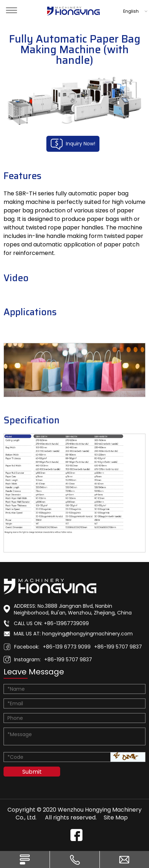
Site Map (116, 817)
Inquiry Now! (73, 144)
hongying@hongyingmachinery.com (87, 634)
